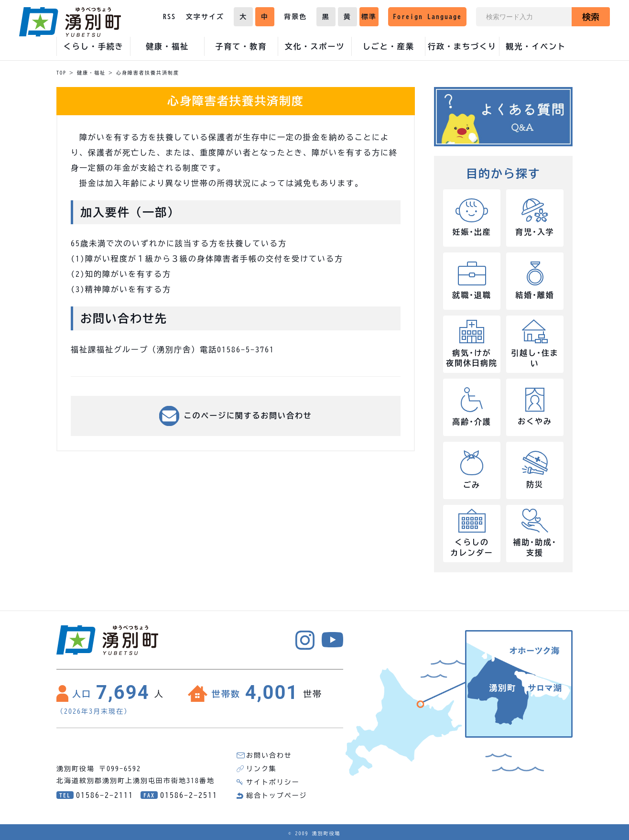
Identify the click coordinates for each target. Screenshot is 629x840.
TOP (61, 73)
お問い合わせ (269, 755)
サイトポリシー (273, 782)
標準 (369, 17)
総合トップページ (277, 796)
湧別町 (70, 22)
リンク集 (261, 769)
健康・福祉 (91, 73)
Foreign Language (427, 17)
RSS (169, 17)
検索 (591, 17)
